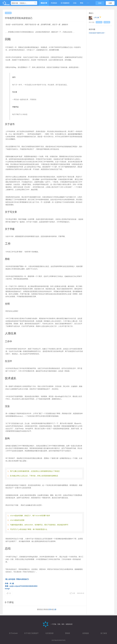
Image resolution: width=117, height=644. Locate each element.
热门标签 (104, 633)
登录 (100, 3)
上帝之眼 (96, 18)
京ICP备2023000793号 (59, 640)
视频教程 (65, 3)
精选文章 (44, 3)
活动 (75, 3)
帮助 (82, 3)
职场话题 (8, 13)
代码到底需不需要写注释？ (97, 33)
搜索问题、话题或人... (19, 3)
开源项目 (54, 3)
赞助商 (68, 633)
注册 (110, 3)
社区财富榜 (49, 633)
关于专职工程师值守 (31, 633)
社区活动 (99, 22)
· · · (88, 3)
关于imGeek (13, 633)
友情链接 (86, 633)
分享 (72, 593)
